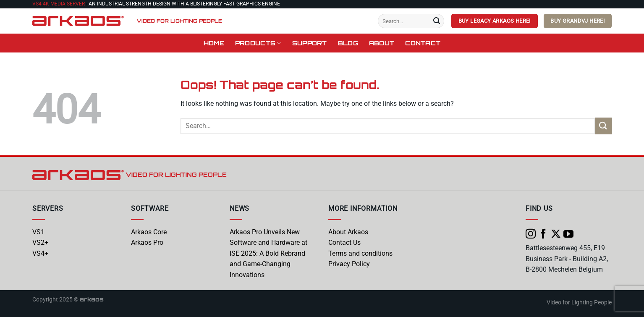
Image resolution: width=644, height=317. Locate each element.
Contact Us (344, 242)
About (382, 43)
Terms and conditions (360, 253)
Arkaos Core (149, 232)
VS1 (38, 232)
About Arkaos (348, 232)
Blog (348, 43)
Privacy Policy (349, 264)
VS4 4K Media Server (59, 4)
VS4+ (40, 253)
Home (214, 43)
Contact (423, 43)
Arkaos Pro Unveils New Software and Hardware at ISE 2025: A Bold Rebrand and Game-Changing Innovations (268, 253)
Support (310, 43)
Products (258, 43)
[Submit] (437, 21)
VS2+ (40, 242)
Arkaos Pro (147, 242)
